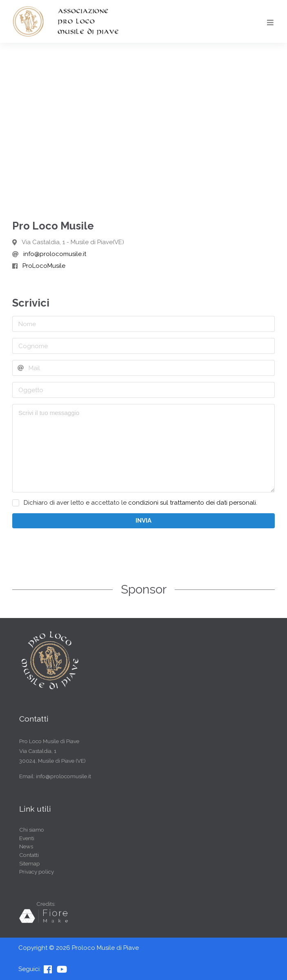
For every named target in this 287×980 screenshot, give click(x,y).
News (26, 846)
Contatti (29, 855)
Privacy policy (37, 872)
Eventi (27, 838)
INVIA (143, 521)
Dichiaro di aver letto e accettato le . (140, 503)
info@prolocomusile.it (55, 254)
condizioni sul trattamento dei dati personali (192, 503)
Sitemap (30, 863)
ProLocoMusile (44, 266)
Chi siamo (32, 830)
